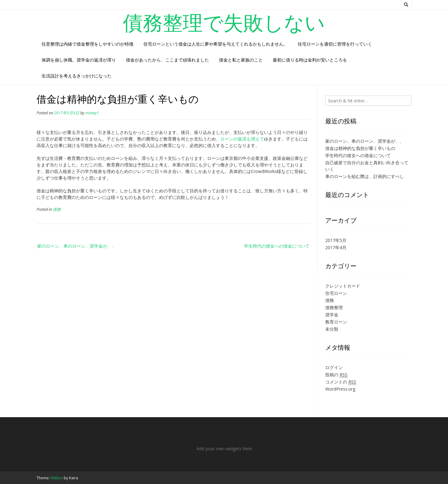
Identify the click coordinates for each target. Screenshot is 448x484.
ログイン (334, 367)
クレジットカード (343, 286)
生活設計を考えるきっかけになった (77, 76)
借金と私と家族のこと (241, 60)
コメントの (341, 382)
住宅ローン (336, 293)
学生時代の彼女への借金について (277, 246)
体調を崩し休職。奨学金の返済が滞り (79, 60)
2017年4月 (336, 247)
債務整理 (334, 307)
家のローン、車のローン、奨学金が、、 (77, 246)
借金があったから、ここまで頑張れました (167, 60)
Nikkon (57, 478)
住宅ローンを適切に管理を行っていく (335, 44)
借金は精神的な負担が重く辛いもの (360, 148)
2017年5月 (336, 240)
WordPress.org (340, 389)
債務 (57, 209)
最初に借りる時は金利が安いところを (310, 60)
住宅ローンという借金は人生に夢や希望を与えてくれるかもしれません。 (216, 44)
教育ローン (336, 322)
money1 (92, 113)
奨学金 (332, 315)
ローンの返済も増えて (242, 139)
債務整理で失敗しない (224, 22)
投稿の (336, 375)
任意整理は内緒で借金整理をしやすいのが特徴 (87, 44)
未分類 (332, 329)
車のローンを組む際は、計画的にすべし (365, 176)
